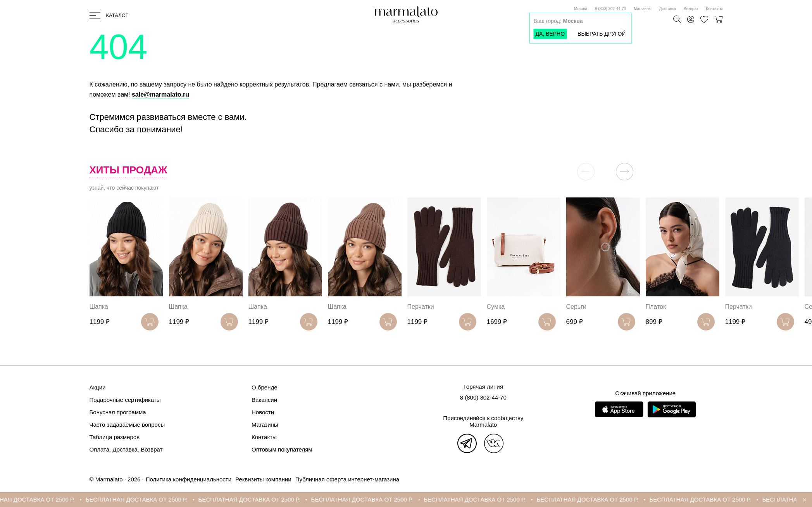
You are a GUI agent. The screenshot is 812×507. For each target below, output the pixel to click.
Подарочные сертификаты (125, 400)
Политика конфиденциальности (189, 479)
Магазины (643, 9)
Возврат (691, 9)
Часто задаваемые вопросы (127, 425)
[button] (625, 172)
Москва (581, 9)
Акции (98, 387)
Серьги (576, 307)
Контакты (714, 9)
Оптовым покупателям (282, 449)
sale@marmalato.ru (160, 94)
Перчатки (421, 307)
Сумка (496, 307)
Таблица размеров (115, 437)
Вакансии (264, 400)
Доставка (668, 9)
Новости (263, 412)
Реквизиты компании (263, 479)
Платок (656, 307)
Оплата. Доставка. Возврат (126, 449)
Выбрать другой (602, 34)
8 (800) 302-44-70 (610, 9)
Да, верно (550, 34)
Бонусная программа (118, 412)
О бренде (265, 387)
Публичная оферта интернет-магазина (347, 479)
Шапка (99, 307)
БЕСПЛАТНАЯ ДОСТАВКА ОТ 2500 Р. (144, 499)
